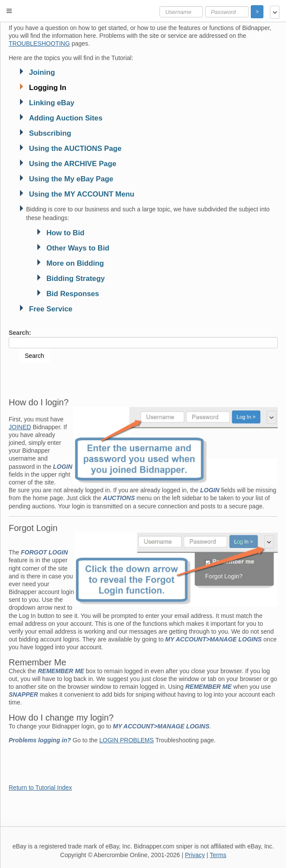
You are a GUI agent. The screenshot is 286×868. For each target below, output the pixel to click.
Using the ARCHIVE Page (73, 164)
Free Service (51, 309)
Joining (42, 72)
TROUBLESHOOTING (39, 43)
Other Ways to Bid (78, 248)
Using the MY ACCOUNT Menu (82, 194)
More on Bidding (75, 263)
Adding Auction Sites (66, 118)
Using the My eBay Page (71, 179)
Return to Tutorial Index (40, 788)
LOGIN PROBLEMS (127, 740)
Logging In (48, 88)
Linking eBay (52, 103)
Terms (218, 855)
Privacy (195, 855)
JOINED (20, 427)
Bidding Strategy (76, 279)
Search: (20, 333)
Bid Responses (73, 294)
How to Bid (66, 233)
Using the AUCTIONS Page (75, 149)
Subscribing (50, 133)
